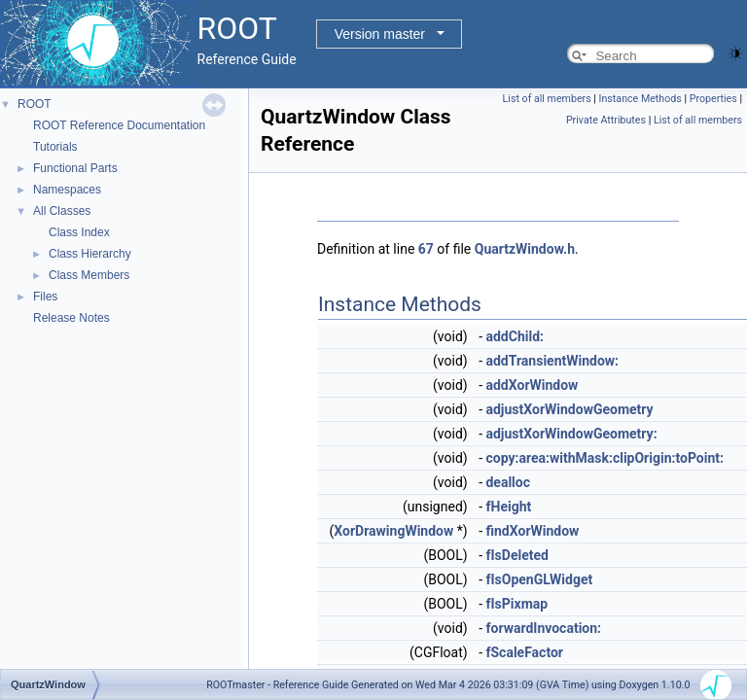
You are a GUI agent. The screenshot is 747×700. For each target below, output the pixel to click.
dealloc (508, 482)
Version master (380, 34)
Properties (713, 99)
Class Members (89, 275)
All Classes (62, 211)
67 (426, 249)
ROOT (35, 104)
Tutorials (55, 147)
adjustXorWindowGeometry (569, 409)
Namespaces (67, 190)
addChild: (515, 336)
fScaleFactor (524, 652)
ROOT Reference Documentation (119, 125)
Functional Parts (75, 168)
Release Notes (71, 318)
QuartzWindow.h (525, 249)
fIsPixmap (516, 604)
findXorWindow (532, 531)
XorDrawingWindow (393, 531)
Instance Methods (640, 99)
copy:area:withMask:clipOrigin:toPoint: (605, 458)
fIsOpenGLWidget (539, 579)
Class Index (79, 232)
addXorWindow (532, 385)
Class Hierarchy (90, 254)
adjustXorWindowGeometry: (571, 434)
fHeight (508, 507)
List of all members (547, 99)
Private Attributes (606, 120)
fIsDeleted (516, 555)
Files (45, 297)
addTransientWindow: (552, 361)
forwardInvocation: (543, 628)
